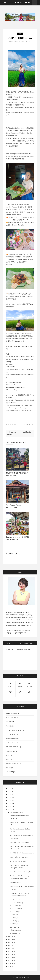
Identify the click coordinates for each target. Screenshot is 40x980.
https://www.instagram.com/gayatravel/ (19, 405)
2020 (10, 807)
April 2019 (13, 924)
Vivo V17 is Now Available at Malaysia (22, 853)
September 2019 (15, 909)
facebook (11, 685)
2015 (10, 945)
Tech (8, 755)
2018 (10, 936)
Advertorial (11, 718)
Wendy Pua (14, 41)
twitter (20, 685)
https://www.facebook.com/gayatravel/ (19, 410)
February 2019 (15, 930)
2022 (10, 801)
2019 (10, 810)
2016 (10, 942)
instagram (29, 685)
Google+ (11, 693)
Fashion (9, 726)
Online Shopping (12, 747)
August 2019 (14, 912)
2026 (10, 788)
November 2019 (15, 903)
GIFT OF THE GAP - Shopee (18, 861)
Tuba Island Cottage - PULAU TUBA (15, 506)
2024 (10, 795)
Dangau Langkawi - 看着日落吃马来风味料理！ (17, 538)
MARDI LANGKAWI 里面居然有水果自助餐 (17, 474)
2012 (10, 954)
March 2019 (14, 927)
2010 (10, 960)
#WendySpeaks (11, 713)
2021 (10, 804)
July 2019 (13, 915)
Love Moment (11, 743)
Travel (20, 34)
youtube (29, 693)
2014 (10, 948)
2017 (10, 939)
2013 (10, 951)
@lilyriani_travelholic (16, 304)
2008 (10, 966)
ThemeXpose (25, 977)
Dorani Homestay (15, 882)
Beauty (9, 722)
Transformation (12, 764)
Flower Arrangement (14, 730)
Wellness (10, 772)
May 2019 (13, 921)
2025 (10, 791)
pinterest (20, 693)
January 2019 (14, 933)
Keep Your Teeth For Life (17, 900)
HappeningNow (12, 738)
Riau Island (10, 751)
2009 (10, 963)
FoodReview (10, 734)
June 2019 (13, 918)
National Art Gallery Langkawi (19, 842)
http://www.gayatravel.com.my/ (16, 408)
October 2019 (14, 906)
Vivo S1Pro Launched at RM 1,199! (20, 872)
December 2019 (15, 813)
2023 (10, 798)
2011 (10, 957)
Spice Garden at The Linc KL (19, 857)
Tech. (8, 759)
